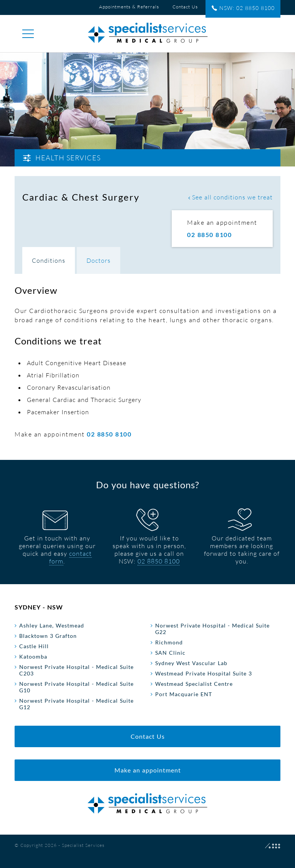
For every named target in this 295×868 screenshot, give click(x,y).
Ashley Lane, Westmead (52, 625)
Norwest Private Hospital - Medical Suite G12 (76, 704)
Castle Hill (34, 646)
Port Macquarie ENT (184, 694)
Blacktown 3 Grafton (48, 636)
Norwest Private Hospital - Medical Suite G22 (212, 629)
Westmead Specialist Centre (194, 684)
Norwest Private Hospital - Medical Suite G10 (76, 687)
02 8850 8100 (159, 561)
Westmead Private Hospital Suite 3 (204, 673)
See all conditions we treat (230, 197)
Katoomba (33, 656)
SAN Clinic (170, 653)
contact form (70, 557)
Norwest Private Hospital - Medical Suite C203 (76, 670)
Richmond (169, 642)
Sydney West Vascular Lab (191, 663)
